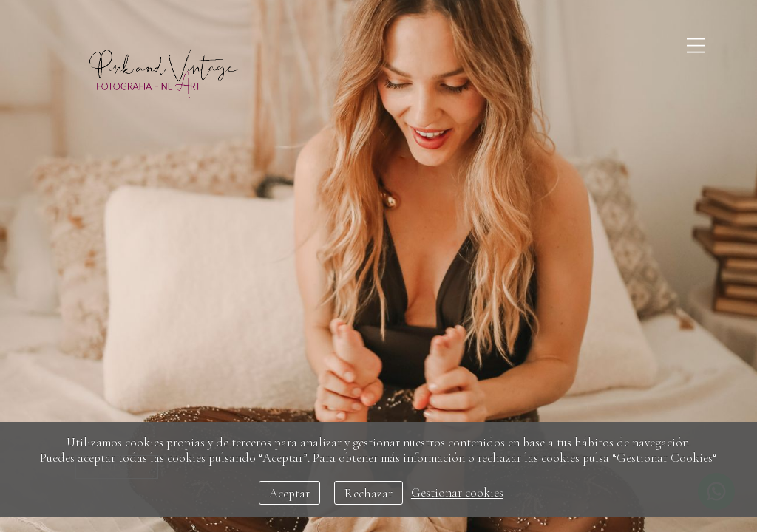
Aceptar (289, 493)
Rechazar (369, 493)
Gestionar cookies (457, 493)
